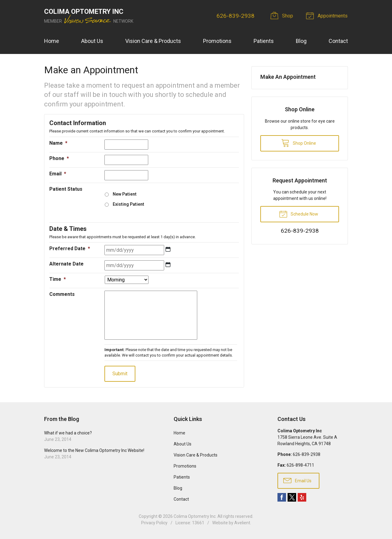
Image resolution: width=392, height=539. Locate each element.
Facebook (282, 497)
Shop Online (299, 143)
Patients (264, 41)
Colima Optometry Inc (195, 516)
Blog (301, 41)
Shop (283, 15)
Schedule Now (299, 214)
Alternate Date (66, 264)
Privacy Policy (154, 523)
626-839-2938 (236, 16)
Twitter (292, 497)
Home (52, 41)
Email (58, 174)
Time (58, 279)
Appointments (328, 15)
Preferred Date (70, 248)
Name (58, 143)
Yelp (302, 497)
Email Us (297, 480)
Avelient (242, 523)
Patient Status (66, 189)
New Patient (125, 194)
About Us (92, 41)
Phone (59, 158)
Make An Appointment (288, 77)
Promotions (217, 41)
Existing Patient (128, 204)
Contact (338, 41)
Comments (62, 294)
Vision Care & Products (153, 41)
